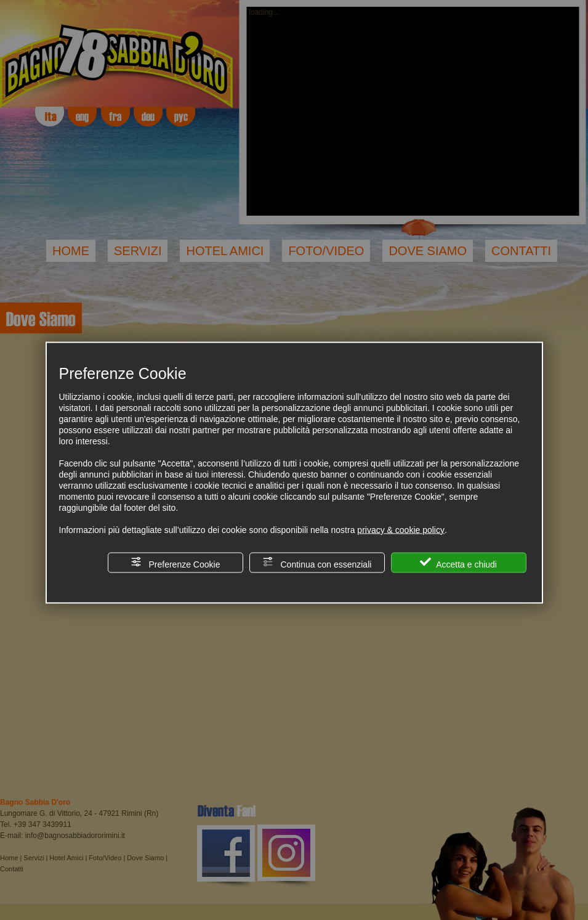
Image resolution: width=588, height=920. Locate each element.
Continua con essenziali (317, 562)
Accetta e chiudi (458, 562)
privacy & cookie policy (401, 529)
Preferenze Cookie (175, 562)
